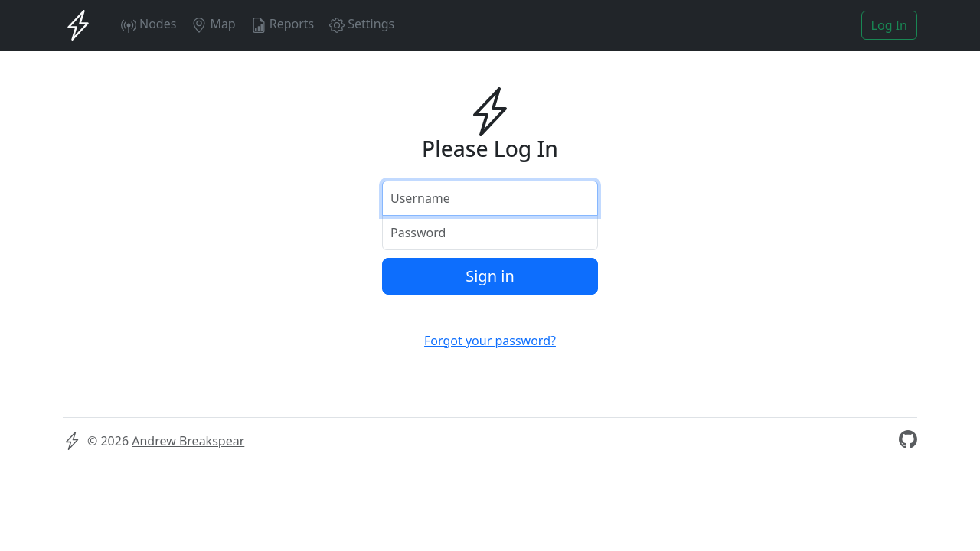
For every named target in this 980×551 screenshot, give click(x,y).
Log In (889, 25)
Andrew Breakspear (188, 441)
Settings (362, 24)
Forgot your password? (490, 341)
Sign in (490, 276)
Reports (283, 24)
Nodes (149, 24)
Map (213, 24)
